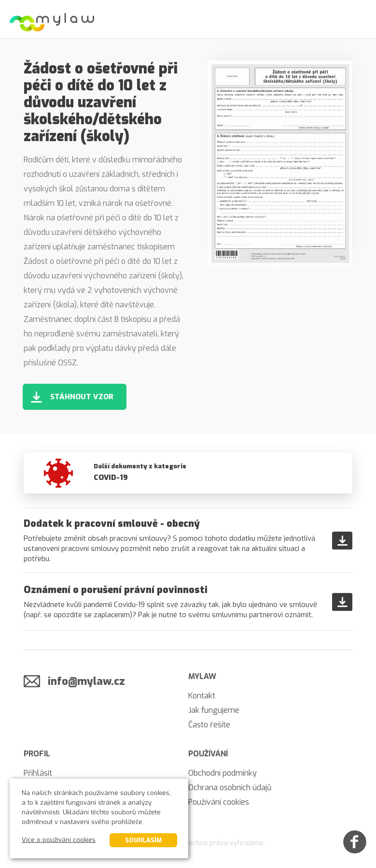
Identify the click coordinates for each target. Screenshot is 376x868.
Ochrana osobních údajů (230, 788)
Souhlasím (143, 840)
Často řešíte (209, 725)
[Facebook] (355, 842)
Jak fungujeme (214, 710)
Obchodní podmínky (223, 773)
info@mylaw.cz (86, 681)
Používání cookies (219, 802)
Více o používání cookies (59, 840)
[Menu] (357, 19)
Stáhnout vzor (82, 397)
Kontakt (202, 696)
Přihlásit (38, 773)
